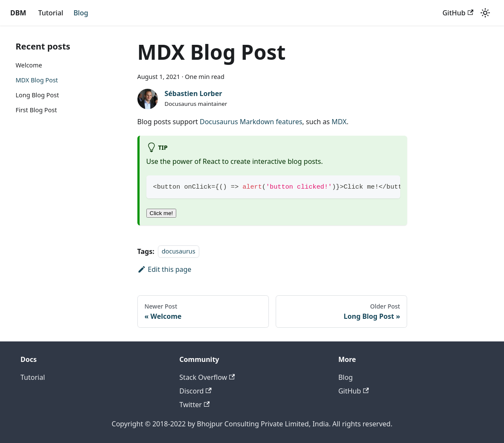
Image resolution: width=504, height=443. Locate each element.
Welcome (29, 65)
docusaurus (179, 252)
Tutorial (51, 13)
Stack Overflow (207, 377)
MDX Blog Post (37, 80)
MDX (339, 122)
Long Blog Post (38, 95)
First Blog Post (36, 110)
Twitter (194, 405)
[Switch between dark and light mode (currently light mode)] (485, 13)
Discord (195, 391)
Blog (81, 13)
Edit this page (165, 269)
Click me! (162, 213)
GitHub (458, 13)
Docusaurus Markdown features (251, 122)
